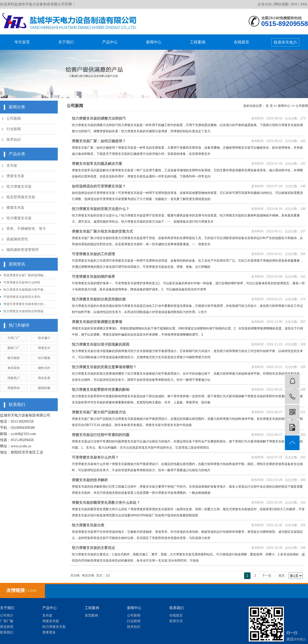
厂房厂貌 (7, 621)
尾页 (282, 576)
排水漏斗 (44, 338)
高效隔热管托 (17, 239)
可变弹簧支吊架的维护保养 (93, 277)
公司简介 (7, 615)
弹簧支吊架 (15, 176)
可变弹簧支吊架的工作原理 (93, 254)
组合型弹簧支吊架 (21, 197)
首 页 (269, 106)
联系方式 (176, 621)
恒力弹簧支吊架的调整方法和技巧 (99, 118)
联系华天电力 (285, 42)
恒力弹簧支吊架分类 (88, 525)
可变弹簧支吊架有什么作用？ (95, 457)
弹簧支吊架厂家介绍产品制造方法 (99, 412)
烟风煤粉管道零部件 (23, 250)
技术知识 (14, 140)
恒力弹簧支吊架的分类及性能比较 (99, 299)
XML (304, 4)
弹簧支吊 (44, 348)
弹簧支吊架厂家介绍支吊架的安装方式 (102, 231)
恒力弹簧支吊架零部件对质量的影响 (101, 390)
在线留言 (242, 42)
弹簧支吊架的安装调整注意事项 (97, 322)
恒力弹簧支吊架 (19, 187)
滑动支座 (44, 378)
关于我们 (66, 42)
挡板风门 (14, 378)
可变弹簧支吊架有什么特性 (22, 282)
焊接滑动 (14, 388)
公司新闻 (14, 119)
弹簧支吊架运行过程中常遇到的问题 (101, 435)
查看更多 (49, 632)
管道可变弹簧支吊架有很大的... (25, 304)
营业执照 (7, 627)
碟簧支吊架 (15, 208)
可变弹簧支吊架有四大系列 (22, 297)
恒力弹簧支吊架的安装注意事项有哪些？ (104, 367)
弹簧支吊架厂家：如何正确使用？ (99, 141)
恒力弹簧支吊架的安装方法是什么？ (101, 209)
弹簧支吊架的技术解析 (90, 480)
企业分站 (265, 4)
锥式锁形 (14, 358)
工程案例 (198, 42)
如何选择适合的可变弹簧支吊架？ (99, 186)
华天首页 (22, 42)
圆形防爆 (44, 388)
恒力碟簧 (44, 358)
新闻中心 (154, 42)
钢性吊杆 (44, 368)
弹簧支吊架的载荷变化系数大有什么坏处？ (106, 503)
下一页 (267, 576)
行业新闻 (14, 129)
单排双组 (14, 368)
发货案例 (91, 615)
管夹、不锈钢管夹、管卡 (26, 229)
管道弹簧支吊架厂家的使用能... (25, 275)
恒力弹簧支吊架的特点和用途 (23, 311)
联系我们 (7, 632)
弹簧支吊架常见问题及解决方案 (97, 164)
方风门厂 (14, 338)
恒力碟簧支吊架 (19, 218)
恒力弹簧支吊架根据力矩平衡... (25, 290)
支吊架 (12, 165)
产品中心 (110, 42)
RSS (294, 4)
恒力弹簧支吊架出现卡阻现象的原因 (101, 344)
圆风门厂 (14, 348)
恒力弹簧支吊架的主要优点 (93, 548)
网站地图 (281, 4)
